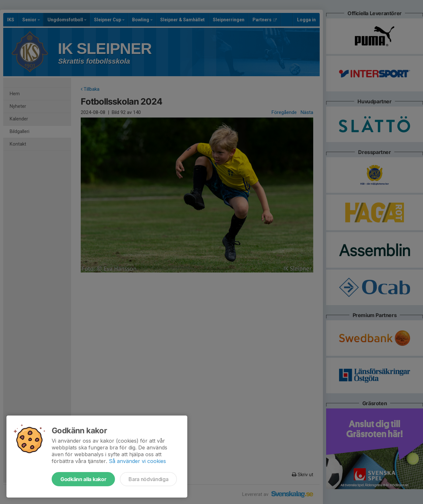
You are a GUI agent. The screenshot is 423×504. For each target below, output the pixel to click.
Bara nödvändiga (148, 479)
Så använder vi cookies (137, 461)
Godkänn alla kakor (83, 479)
